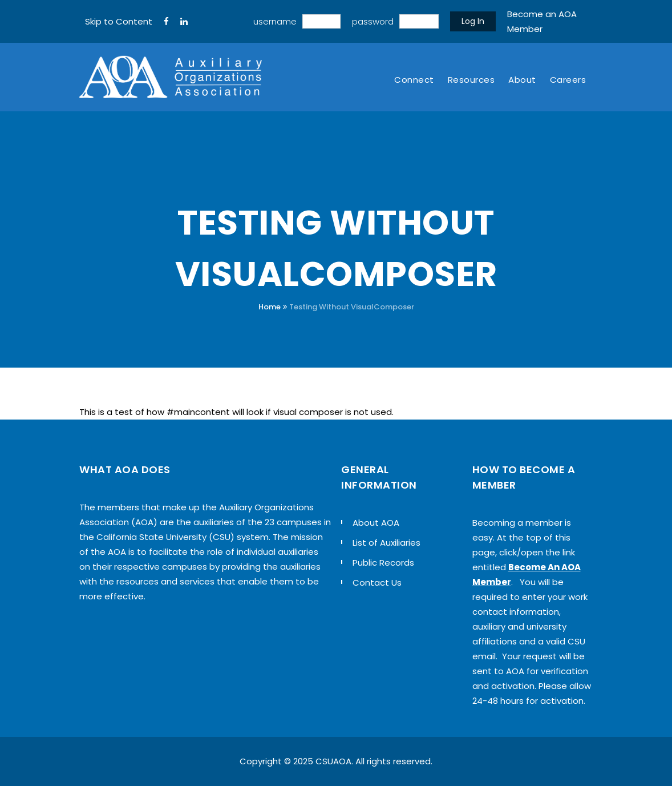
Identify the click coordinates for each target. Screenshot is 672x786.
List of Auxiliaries (386, 543)
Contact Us (377, 583)
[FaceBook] (166, 22)
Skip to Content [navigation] (119, 21)
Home (270, 307)
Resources (471, 80)
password (373, 21)
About (522, 80)
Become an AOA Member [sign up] (542, 21)
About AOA (376, 523)
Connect (414, 80)
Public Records (383, 563)
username (275, 21)
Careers (568, 80)
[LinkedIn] (184, 22)
